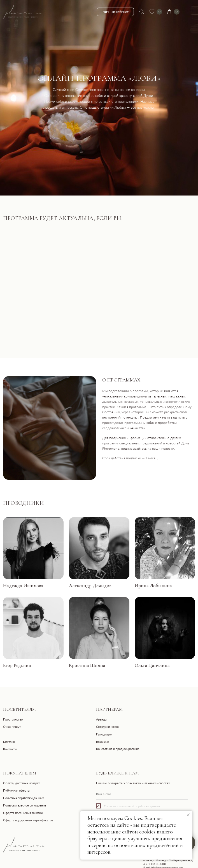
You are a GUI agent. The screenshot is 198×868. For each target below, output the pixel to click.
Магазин (9, 742)
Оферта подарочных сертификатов (28, 820)
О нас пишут (12, 727)
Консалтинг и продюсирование (118, 749)
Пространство (13, 719)
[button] (33, 548)
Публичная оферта (16, 790)
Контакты (10, 749)
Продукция (104, 734)
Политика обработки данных (23, 798)
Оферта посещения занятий (23, 813)
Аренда (101, 719)
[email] (142, 794)
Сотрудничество (108, 727)
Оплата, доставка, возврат (22, 783)
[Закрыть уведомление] (188, 815)
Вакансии (103, 742)
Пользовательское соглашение (25, 805)
